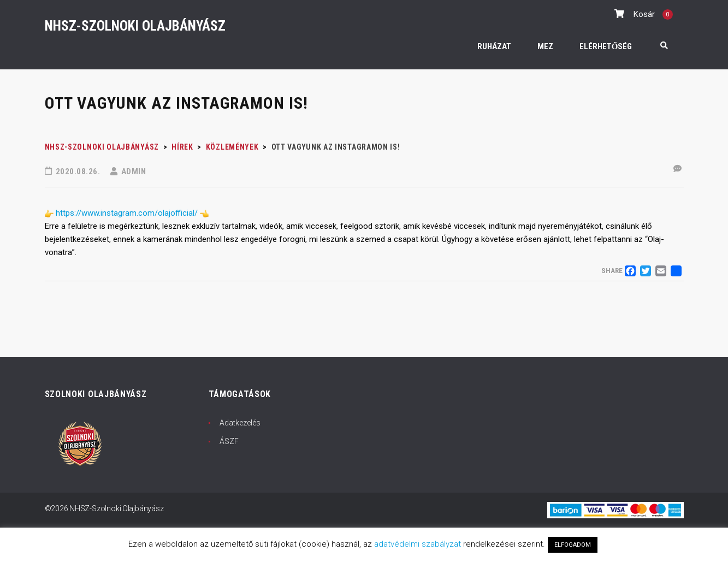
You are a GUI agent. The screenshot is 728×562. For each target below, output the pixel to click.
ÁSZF (229, 441)
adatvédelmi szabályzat (418, 544)
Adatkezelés (240, 423)
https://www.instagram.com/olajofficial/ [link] (127, 213)
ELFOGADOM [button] (573, 545)
